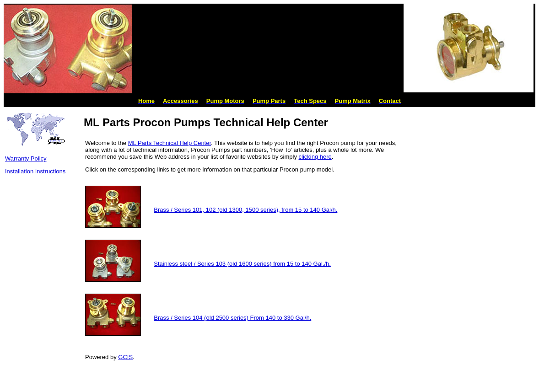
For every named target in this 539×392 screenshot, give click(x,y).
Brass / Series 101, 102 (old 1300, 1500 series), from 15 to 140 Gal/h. (245, 210)
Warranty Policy (26, 158)
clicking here (315, 157)
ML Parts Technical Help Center (170, 143)
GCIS (125, 357)
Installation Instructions (35, 171)
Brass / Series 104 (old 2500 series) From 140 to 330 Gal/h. (232, 318)
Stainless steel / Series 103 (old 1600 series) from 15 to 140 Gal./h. (242, 264)
